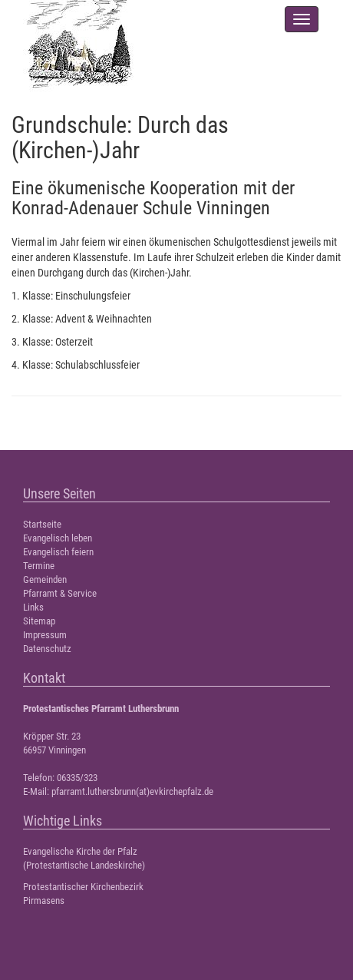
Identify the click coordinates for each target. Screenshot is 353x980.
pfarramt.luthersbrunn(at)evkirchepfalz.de (132, 791)
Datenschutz (47, 649)
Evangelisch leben (58, 538)
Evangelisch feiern (58, 552)
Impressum (45, 635)
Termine (39, 566)
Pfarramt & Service (60, 593)
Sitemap (39, 621)
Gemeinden (45, 579)
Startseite (42, 524)
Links (33, 607)
